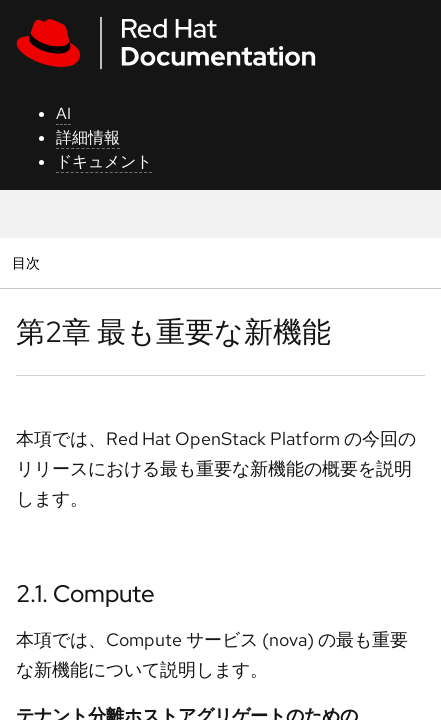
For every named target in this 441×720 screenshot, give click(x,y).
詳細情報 (88, 137)
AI (63, 113)
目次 (28, 262)
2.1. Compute (85, 593)
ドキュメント (104, 161)
